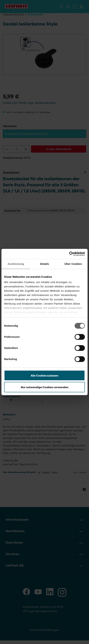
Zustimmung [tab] (16, 264)
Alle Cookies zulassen (44, 375)
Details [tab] (44, 264)
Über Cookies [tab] (73, 264)
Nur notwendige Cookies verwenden (45, 387)
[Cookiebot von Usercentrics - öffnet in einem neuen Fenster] (69, 254)
